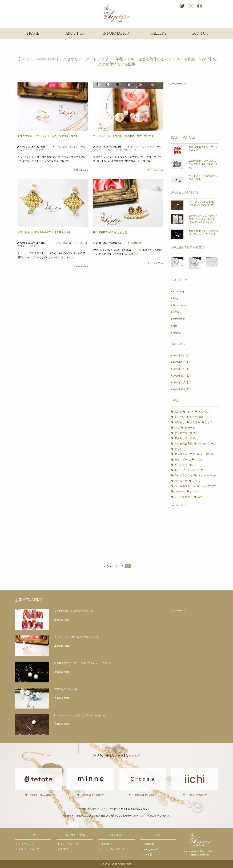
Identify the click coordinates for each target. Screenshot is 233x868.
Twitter (148, 839)
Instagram (150, 844)
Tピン (186, 412)
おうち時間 (193, 417)
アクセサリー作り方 (184, 433)
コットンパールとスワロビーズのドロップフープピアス (123, 136)
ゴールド (72, 243)
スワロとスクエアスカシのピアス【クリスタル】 (44, 232)
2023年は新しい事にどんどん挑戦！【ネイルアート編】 (203, 164)
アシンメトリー (203, 444)
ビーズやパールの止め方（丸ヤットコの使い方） (202, 203)
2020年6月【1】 (181, 369)
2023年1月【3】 (181, 355)
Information (178, 319)
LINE (147, 849)
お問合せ (106, 839)
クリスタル (60, 147)
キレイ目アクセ (181, 470)
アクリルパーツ (181, 444)
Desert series (179, 305)
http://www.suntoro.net (200, 849)
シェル (193, 475)
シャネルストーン (183, 481)
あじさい (177, 417)
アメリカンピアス (183, 449)
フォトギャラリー (70, 839)
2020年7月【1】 (181, 362)
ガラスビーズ (180, 454)
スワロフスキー (26, 150)
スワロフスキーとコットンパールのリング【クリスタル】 (49, 136)
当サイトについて (28, 844)
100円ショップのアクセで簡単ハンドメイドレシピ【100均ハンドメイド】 (203, 219)
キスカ (195, 454)
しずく (190, 422)
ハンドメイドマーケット (115, 844)
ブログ (63, 844)
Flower (176, 312)
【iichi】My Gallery (195, 789)
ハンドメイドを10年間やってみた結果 (203, 178)
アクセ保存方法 (206, 438)
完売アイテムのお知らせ (67, 684)
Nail (174, 326)
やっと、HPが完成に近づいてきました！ (76, 632)
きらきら (177, 422)
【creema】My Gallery (143, 789)
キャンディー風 (181, 460)
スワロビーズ (111, 150)
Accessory (135, 243)
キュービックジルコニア (186, 465)
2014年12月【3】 (182, 389)
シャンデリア (204, 481)
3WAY (176, 412)
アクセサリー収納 (183, 438)
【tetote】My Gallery (38, 789)
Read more (81, 170)
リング (39, 150)
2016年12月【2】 (182, 376)
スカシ (198, 491)
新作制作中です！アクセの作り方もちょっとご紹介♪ (203, 233)
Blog (175, 298)
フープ (132, 150)
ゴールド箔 (179, 475)
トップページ (25, 839)
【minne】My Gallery (90, 789)
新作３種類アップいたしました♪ (111, 232)
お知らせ (208, 417)
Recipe (176, 333)
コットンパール (76, 147)
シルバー (98, 150)
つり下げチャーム (183, 428)
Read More (157, 263)
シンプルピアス (181, 491)
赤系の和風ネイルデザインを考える (203, 149)
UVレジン (199, 412)
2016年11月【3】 (182, 383)
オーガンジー (204, 449)
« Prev (108, 561)
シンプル (191, 486)
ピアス (124, 150)
